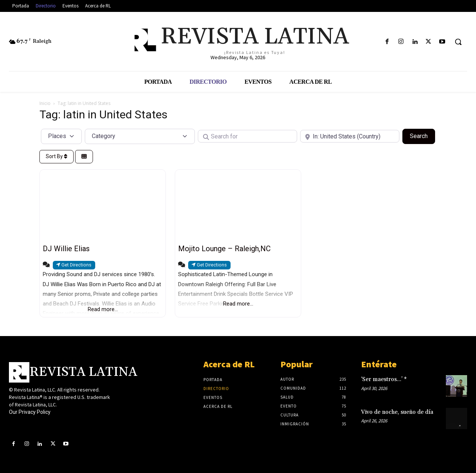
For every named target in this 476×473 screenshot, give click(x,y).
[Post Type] (61, 136)
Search (422, 135)
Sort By (57, 156)
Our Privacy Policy (30, 412)
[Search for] (247, 136)
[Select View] (84, 157)
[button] (458, 42)
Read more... (103, 309)
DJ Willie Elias (66, 249)
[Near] (350, 136)
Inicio (45, 103)
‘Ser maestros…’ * (384, 379)
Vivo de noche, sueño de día (397, 412)
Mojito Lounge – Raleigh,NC (224, 249)
